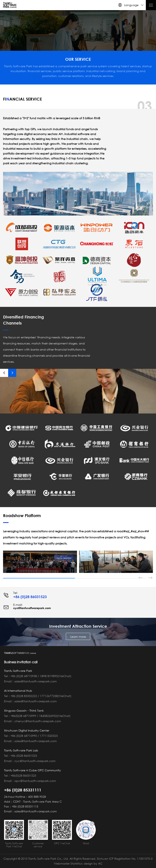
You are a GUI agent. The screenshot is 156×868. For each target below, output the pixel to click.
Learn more (78, 637)
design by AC (93, 863)
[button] (4, 373)
